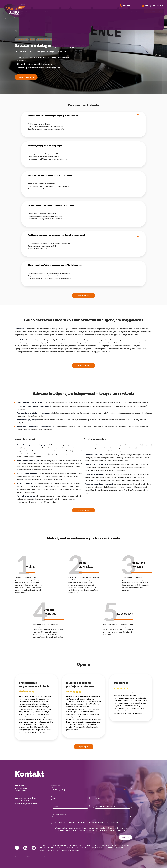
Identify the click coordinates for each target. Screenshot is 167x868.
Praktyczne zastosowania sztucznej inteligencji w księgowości (83, 235)
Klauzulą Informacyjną (87, 830)
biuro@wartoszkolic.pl (30, 804)
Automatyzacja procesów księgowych (83, 146)
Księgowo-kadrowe (22, 40)
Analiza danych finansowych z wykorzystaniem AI (83, 176)
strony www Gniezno (43, 857)
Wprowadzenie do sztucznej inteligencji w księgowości (83, 116)
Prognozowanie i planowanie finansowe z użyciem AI (83, 205)
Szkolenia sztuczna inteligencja (28, 31)
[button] (24, 11)
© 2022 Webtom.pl (31, 857)
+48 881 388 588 (25, 801)
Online (32, 40)
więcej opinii (84, 747)
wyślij (125, 837)
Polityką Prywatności (105, 830)
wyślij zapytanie (26, 77)
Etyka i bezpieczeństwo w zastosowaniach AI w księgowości (83, 265)
